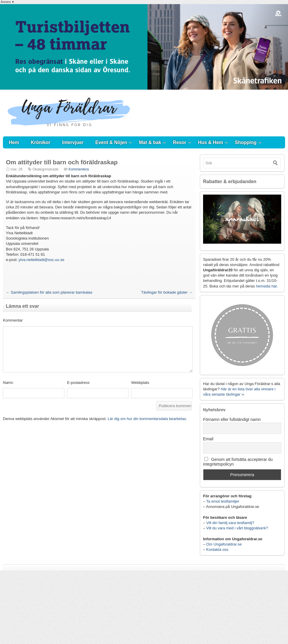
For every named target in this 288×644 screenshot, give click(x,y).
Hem (14, 142)
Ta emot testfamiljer (223, 501)
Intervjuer (73, 142)
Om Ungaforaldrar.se (224, 544)
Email (208, 439)
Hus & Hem (211, 142)
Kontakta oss (217, 550)
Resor (179, 142)
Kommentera (79, 169)
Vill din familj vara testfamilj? (230, 523)
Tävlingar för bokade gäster (167, 292)
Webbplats (140, 383)
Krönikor (41, 142)
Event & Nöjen (111, 142)
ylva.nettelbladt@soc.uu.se (41, 260)
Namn (8, 383)
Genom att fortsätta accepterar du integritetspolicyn (238, 462)
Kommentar (13, 320)
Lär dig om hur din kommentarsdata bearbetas (147, 419)
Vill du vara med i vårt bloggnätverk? (237, 528)
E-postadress (78, 383)
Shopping (246, 142)
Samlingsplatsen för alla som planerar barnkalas (49, 292)
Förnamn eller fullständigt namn (232, 419)
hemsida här (266, 286)
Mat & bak (150, 142)
